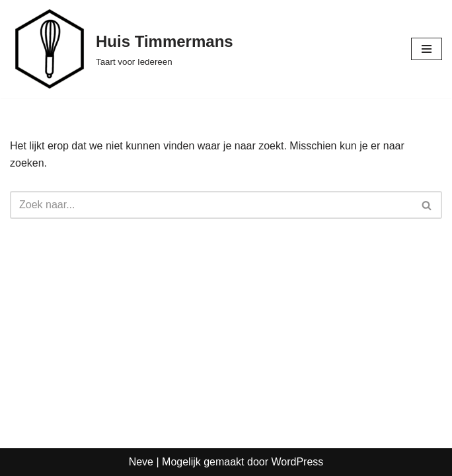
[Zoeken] (211, 205)
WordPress (297, 462)
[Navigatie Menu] (427, 49)
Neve (141, 462)
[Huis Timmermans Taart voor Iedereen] (122, 49)
